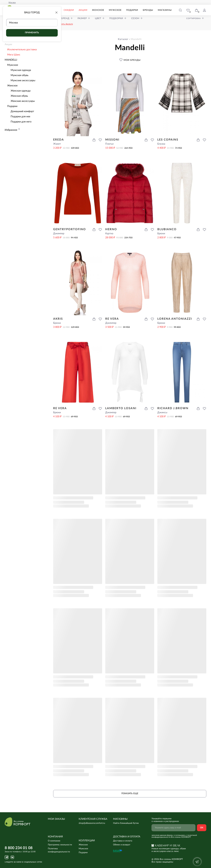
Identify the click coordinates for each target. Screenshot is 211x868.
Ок (202, 828)
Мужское (115, 10)
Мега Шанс (14, 55)
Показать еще (130, 794)
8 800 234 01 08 (19, 848)
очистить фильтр (64, 24)
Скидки (69, 10)
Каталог (123, 39)
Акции (83, 10)
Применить (32, 33)
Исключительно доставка (22, 50)
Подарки (132, 10)
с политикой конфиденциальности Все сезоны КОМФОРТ (174, 836)
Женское (98, 10)
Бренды (148, 10)
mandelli (136, 39)
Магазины (165, 10)
